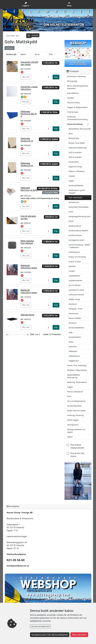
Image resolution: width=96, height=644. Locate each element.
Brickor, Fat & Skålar (77, 143)
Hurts (71, 212)
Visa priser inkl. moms (77, 455)
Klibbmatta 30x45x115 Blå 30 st (29, 114)
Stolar (71, 342)
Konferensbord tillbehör (78, 231)
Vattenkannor (74, 356)
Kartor (71, 221)
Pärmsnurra (73, 313)
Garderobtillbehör (76, 185)
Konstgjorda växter (76, 240)
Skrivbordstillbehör (76, 328)
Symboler (9, 48)
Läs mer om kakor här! (40, 626)
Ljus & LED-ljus (75, 285)
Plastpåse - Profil (75, 309)
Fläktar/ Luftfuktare (77, 171)
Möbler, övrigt (74, 299)
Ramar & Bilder (75, 318)
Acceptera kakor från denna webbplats (50, 635)
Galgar (71, 181)
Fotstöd (72, 176)
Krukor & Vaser (75, 262)
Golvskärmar (74, 202)
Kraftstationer (74, 252)
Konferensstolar (75, 235)
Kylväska (72, 266)
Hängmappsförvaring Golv (79, 216)
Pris (51, 54)
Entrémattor (74, 162)
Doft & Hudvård (75, 152)
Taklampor (73, 351)
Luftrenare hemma (76, 295)
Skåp (71, 332)
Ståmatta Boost (27, 315)
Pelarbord (73, 304)
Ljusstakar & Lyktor (76, 290)
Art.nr (37, 54)
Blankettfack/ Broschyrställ (80, 129)
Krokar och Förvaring (77, 257)
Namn (23, 54)
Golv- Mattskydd (75, 198)
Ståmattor (73, 347)
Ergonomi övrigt (75, 167)
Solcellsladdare (75, 337)
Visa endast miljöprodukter (77, 446)
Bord (71, 134)
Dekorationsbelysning (78, 148)
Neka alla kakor (79, 635)
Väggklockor (74, 361)
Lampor (72, 271)
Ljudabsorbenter (75, 280)
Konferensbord (75, 226)
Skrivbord (73, 323)
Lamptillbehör (74, 276)
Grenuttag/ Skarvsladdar (79, 207)
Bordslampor (74, 138)
